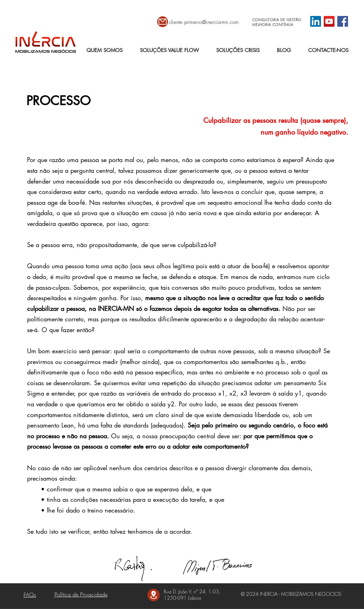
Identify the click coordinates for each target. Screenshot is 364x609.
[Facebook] (343, 21)
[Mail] (163, 22)
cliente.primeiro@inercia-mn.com (204, 22)
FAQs (30, 595)
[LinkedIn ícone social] (316, 21)
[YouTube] (329, 21)
